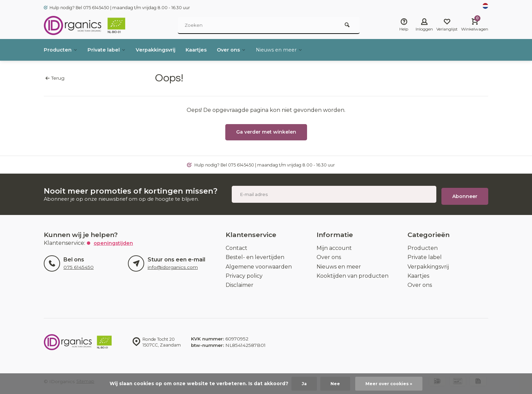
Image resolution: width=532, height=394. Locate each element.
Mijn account (334, 244)
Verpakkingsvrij (164, 50)
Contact (236, 244)
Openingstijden (115, 239)
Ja (301, 383)
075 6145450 (78, 263)
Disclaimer (240, 281)
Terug (55, 78)
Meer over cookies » (390, 383)
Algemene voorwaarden (259, 263)
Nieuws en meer (297, 50)
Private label (111, 50)
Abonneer (465, 192)
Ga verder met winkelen (266, 132)
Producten (62, 50)
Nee (333, 383)
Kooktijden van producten (353, 272)
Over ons (245, 50)
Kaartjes (207, 50)
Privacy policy (244, 272)
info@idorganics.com (172, 263)
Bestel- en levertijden (255, 253)
